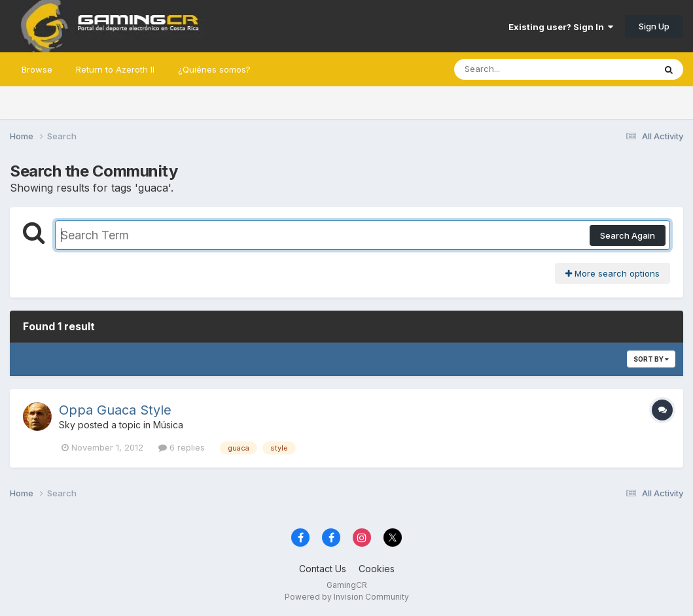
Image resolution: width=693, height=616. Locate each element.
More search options (613, 273)
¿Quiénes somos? (214, 69)
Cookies (377, 569)
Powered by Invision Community (347, 597)
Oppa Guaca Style (115, 410)
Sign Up (654, 26)
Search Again (628, 235)
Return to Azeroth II (115, 69)
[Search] (519, 69)
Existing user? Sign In (561, 27)
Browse (37, 69)
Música (168, 425)
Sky (67, 425)
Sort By (651, 359)
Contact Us (323, 569)
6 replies (182, 447)
